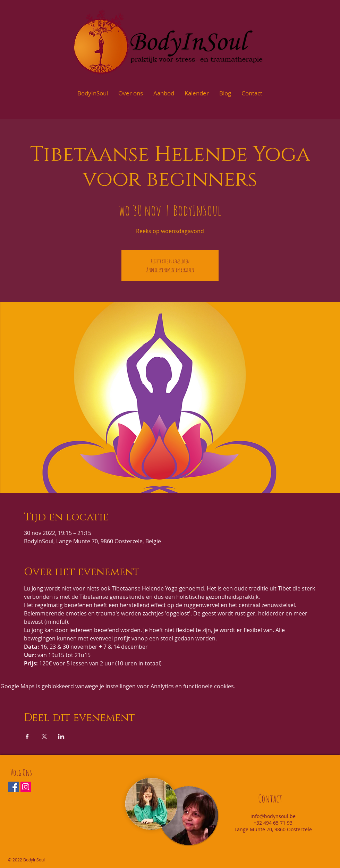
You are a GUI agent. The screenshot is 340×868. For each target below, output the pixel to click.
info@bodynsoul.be (273, 816)
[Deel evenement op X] (44, 737)
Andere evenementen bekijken (170, 270)
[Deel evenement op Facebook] (27, 737)
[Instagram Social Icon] (26, 787)
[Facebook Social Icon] (14, 787)
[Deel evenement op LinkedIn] (61, 737)
